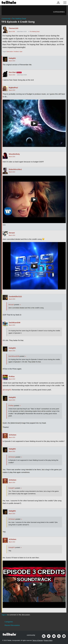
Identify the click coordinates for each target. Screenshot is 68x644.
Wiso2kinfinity (14, 154)
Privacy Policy (48, 640)
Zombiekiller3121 (15, 297)
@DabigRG (7, 390)
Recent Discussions (12, 625)
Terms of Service (38, 640)
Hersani (12, 233)
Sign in (4, 615)
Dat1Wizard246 (15, 323)
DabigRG (12, 58)
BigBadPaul (13, 88)
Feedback (16, 52)
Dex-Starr (12, 72)
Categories (59, 12)
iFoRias (12, 376)
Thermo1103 (13, 28)
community (31, 635)
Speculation (10, 52)
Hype (21, 52)
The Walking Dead (35, 32)
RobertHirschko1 (15, 169)
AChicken (12, 435)
